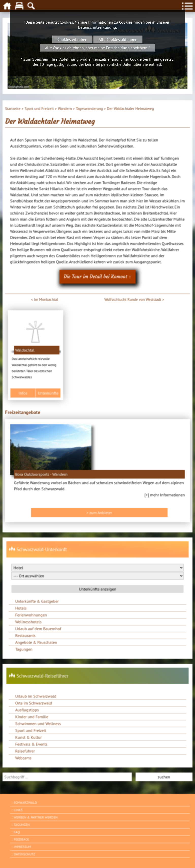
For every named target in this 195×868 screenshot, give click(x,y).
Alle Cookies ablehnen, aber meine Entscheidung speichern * (97, 48)
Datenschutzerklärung (97, 27)
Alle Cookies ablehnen (118, 39)
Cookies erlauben (72, 39)
